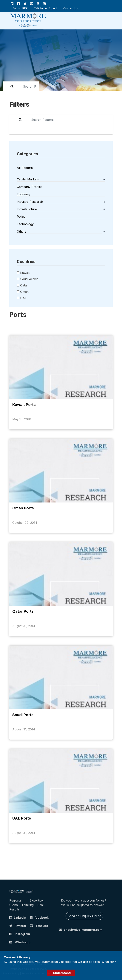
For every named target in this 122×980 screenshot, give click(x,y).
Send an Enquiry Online (84, 916)
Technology (25, 224)
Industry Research (30, 202)
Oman (24, 292)
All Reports (25, 168)
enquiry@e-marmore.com (83, 930)
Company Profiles (30, 187)
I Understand (61, 973)
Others (22, 231)
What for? (109, 962)
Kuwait (25, 273)
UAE (23, 298)
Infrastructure (27, 209)
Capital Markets (28, 179)
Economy (24, 194)
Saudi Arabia (29, 279)
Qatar (24, 285)
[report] (27, 86)
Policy (21, 217)
